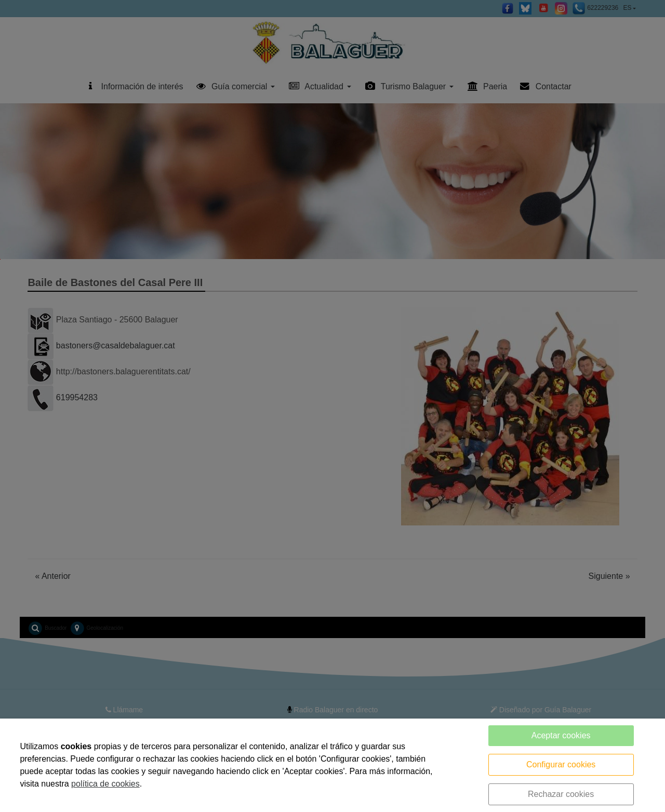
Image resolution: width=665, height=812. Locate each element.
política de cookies (105, 784)
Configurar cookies (561, 764)
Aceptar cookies (561, 735)
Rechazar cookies (561, 794)
